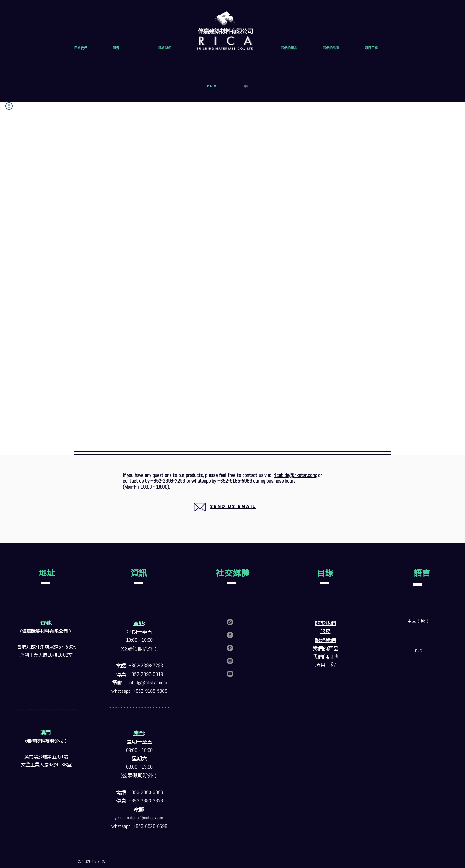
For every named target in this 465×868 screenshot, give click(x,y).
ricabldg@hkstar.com (295, 475)
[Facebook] (230, 635)
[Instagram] (230, 661)
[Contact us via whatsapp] (230, 622)
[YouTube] (230, 674)
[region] (225, 514)
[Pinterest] (230, 648)
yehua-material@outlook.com (139, 818)
